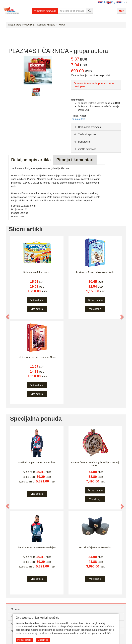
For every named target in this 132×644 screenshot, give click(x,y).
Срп (121, 2)
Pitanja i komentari (75, 160)
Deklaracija (82, 142)
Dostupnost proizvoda (87, 127)
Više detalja (37, 309)
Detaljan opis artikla (31, 160)
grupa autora (78, 119)
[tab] (96, 127)
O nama (16, 609)
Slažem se (43, 640)
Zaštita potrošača (85, 149)
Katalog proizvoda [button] (45, 11)
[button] (8, 317)
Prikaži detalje (24, 640)
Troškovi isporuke (85, 134)
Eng (111, 2)
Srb (102, 2)
